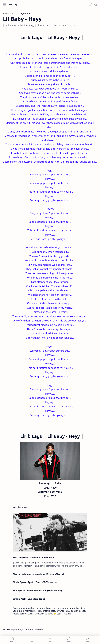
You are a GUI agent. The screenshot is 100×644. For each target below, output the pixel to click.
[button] (91, 4)
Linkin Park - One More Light (29, 599)
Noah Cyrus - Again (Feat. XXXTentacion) (36, 582)
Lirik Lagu (13, 4)
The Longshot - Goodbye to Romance (33, 557)
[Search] (96, 4)
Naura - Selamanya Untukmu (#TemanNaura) (38, 574)
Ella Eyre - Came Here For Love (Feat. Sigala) (37, 590)
